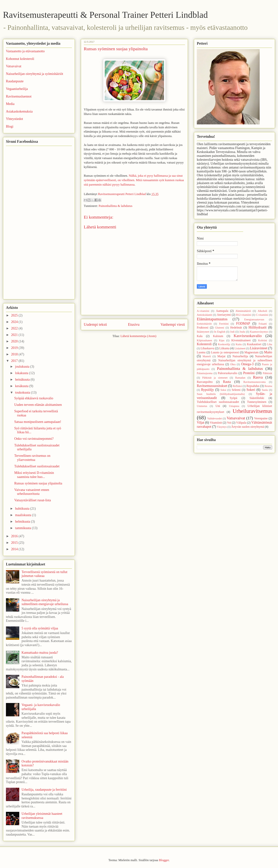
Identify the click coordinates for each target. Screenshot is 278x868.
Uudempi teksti (95, 324)
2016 (15, 536)
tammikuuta (23, 528)
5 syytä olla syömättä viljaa (40, 628)
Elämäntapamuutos (212, 319)
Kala (200, 336)
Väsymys (222, 427)
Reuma (268, 386)
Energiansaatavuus (254, 319)
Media (10, 104)
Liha (270, 344)
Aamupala (222, 311)
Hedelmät (236, 328)
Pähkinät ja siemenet (215, 378)
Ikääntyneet (203, 332)
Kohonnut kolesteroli (20, 59)
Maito (268, 352)
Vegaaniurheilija (17, 89)
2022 (15, 328)
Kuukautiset (254, 344)
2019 (15, 348)
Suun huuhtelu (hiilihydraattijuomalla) (221, 394)
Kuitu (239, 344)
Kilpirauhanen (204, 340)
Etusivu (134, 324)
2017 (15, 361)
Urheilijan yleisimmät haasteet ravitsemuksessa (42, 816)
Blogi (10, 126)
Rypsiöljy (207, 390)
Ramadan (240, 378)
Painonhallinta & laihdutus (115, 206)
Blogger (164, 860)
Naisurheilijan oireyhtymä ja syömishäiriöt (34, 74)
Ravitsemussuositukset (212, 386)
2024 (15, 322)
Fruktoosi (203, 328)
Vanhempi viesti (173, 324)
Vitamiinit (216, 423)
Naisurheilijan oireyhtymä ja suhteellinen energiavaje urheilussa (45, 602)
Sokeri (251, 390)
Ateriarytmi (224, 315)
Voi (229, 423)
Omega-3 (247, 364)
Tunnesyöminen (257, 402)
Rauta (227, 382)
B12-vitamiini (244, 315)
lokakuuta (22, 373)
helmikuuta (23, 522)
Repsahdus (253, 386)
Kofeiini (263, 340)
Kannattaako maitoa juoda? (40, 653)
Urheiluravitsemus (252, 411)
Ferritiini (224, 324)
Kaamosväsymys (259, 332)
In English (220, 332)
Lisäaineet (240, 348)
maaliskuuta (23, 515)
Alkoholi (262, 311)
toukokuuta (23, 392)
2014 (15, 549)
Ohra (233, 364)
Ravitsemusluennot (19, 96)
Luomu (201, 352)
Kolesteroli (204, 344)
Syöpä (233, 398)
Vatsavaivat (14, 66)
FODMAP (243, 324)
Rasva (258, 377)
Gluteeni (220, 328)
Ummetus (202, 406)
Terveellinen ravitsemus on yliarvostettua (32, 458)
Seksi (223, 390)
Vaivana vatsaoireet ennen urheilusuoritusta (32, 492)
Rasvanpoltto (205, 382)
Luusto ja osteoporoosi (225, 352)
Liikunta (224, 348)
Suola (265, 390)
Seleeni (236, 390)
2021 (15, 335)
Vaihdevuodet (215, 418)
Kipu (222, 340)
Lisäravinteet (259, 348)
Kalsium (218, 336)
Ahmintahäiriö (243, 311)
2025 (15, 315)
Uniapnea (234, 406)
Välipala (241, 423)
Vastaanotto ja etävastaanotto (25, 51)
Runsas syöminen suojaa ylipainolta (38, 483)
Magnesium (251, 352)
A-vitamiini (203, 311)
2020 (15, 341)
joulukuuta (23, 367)
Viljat (201, 423)
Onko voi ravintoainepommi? (34, 439)
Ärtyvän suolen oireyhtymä (248, 427)
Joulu (242, 332)
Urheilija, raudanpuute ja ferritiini (44, 790)
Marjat (221, 356)
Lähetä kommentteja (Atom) (138, 336)
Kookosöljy (224, 344)
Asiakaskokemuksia (19, 111)
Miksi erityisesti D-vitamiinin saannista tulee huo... (34, 475)
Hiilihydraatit (258, 327)
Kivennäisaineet (241, 340)
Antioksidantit (204, 315)
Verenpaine (261, 418)
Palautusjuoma (205, 373)
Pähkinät (267, 373)
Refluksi (237, 386)
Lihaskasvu (207, 348)
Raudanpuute (15, 81)
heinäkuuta (23, 379)
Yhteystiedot (14, 119)
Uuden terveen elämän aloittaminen (38, 405)
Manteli (207, 356)
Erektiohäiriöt (204, 324)
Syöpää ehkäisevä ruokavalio (34, 398)
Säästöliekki (257, 398)
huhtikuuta (23, 509)
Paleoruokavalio (227, 373)
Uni (218, 406)
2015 (15, 543)
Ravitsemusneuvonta (254, 382)
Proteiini (249, 373)
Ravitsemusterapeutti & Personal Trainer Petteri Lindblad (105, 15)
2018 (15, 354)
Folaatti (263, 324)
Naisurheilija (240, 356)
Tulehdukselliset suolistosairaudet (37, 466)
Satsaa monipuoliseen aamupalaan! (38, 422)
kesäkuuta (22, 386)
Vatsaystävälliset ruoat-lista (33, 500)
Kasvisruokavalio (248, 336)
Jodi (232, 332)
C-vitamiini (262, 315)
